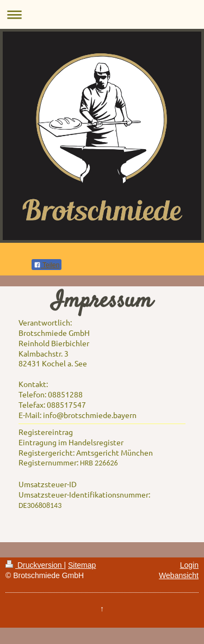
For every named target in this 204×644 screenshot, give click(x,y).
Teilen (47, 265)
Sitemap (82, 565)
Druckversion (35, 565)
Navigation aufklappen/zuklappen (102, 14)
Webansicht (179, 575)
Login (189, 565)
